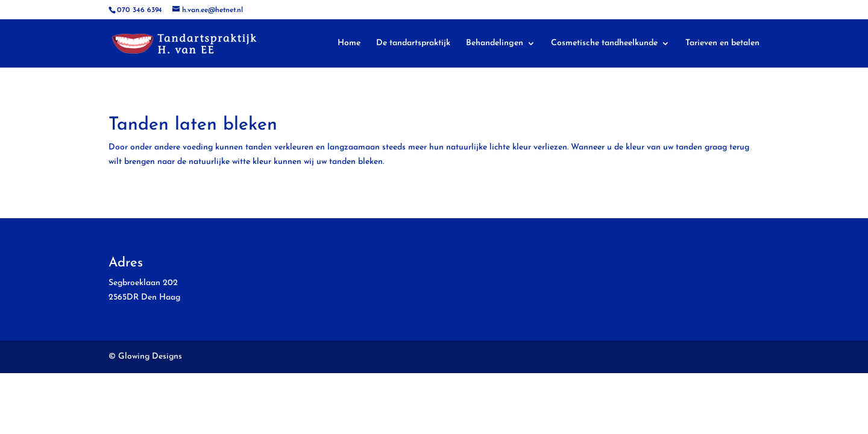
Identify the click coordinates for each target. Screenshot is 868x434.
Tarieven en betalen (722, 43)
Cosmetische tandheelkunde (604, 43)
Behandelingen (495, 43)
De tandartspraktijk (413, 43)
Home (349, 43)
